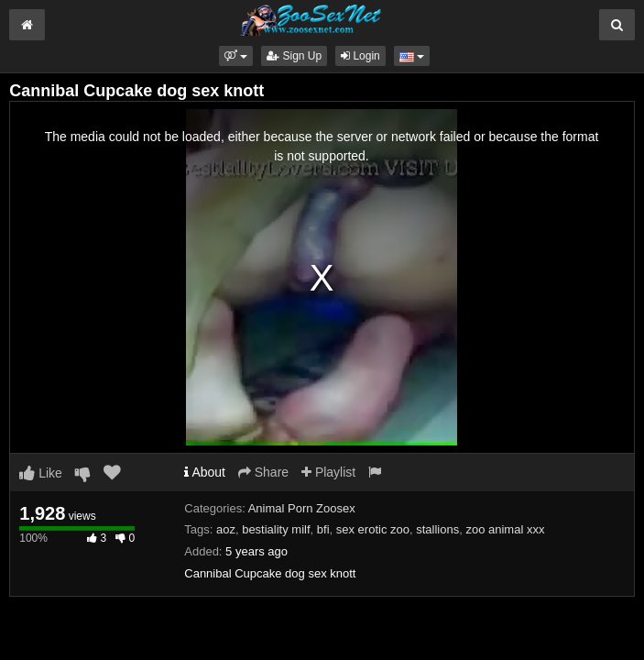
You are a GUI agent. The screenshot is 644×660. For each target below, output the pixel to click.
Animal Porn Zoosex (302, 508)
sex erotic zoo (373, 529)
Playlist (328, 472)
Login (360, 56)
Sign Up (294, 56)
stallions (437, 529)
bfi (323, 529)
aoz (226, 529)
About (205, 472)
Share (263, 472)
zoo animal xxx (505, 529)
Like (41, 473)
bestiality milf (276, 529)
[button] (236, 56)
